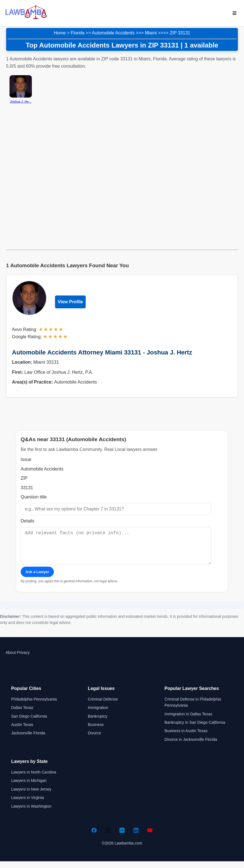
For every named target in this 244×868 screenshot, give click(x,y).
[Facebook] (94, 837)
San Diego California (29, 723)
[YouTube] (150, 837)
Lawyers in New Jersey (31, 796)
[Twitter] (108, 837)
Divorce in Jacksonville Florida (191, 746)
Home (60, 33)
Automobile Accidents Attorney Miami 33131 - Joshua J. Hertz (102, 352)
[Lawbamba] (26, 18)
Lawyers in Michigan (29, 787)
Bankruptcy (98, 723)
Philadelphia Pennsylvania (34, 706)
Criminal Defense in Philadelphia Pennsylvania (193, 709)
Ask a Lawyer (37, 579)
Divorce (95, 740)
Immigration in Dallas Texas (188, 721)
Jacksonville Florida (28, 740)
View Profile (70, 302)
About (11, 659)
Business (96, 731)
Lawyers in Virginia (27, 804)
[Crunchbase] (122, 837)
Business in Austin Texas (186, 737)
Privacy (23, 659)
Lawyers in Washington (31, 813)
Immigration (98, 714)
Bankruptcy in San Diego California (195, 729)
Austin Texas (22, 731)
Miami (151, 33)
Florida (77, 33)
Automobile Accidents (113, 33)
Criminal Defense (103, 706)
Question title (34, 497)
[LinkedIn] (136, 837)
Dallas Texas (22, 714)
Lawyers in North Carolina (34, 779)
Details (27, 521)
